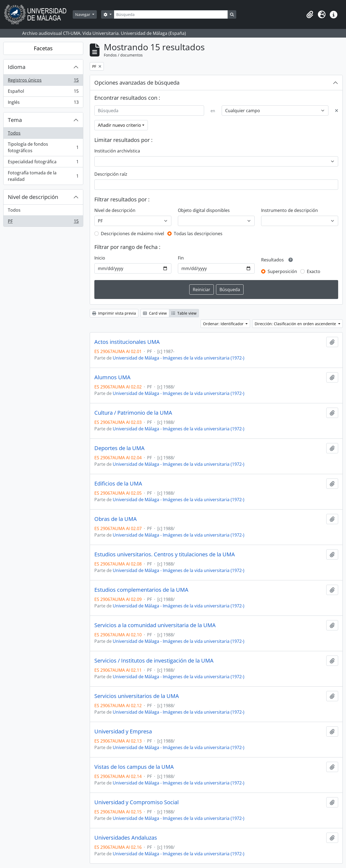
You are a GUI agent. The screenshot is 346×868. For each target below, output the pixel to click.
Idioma (17, 67)
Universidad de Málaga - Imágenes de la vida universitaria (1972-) (179, 358)
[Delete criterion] (337, 111)
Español (43, 92)
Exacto (314, 271)
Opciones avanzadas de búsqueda (137, 83)
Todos (14, 133)
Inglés (43, 103)
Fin (181, 258)
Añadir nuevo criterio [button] (119, 125)
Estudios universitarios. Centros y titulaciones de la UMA (165, 554)
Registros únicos (43, 81)
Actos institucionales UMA (127, 342)
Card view (155, 313)
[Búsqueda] (171, 14)
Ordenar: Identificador (224, 324)
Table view (184, 313)
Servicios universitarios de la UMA (137, 696)
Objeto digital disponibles (204, 210)
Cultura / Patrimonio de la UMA (133, 413)
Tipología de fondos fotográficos (43, 147)
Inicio (100, 258)
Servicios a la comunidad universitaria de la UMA (155, 625)
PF (43, 222)
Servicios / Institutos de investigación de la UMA (154, 661)
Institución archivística (117, 151)
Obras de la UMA (116, 519)
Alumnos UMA (112, 377)
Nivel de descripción (33, 197)
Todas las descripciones (198, 234)
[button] (310, 15)
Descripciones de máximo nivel (132, 234)
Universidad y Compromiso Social (137, 802)
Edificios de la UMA (118, 484)
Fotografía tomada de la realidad (43, 176)
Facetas (43, 48)
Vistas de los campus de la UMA (134, 767)
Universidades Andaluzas (126, 838)
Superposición (282, 271)
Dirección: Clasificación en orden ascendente (296, 324)
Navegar (83, 14)
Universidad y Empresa (123, 731)
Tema (15, 120)
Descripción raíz (111, 174)
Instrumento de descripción (290, 210)
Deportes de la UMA (119, 448)
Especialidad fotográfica (43, 163)
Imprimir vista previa (114, 313)
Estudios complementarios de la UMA (141, 590)
